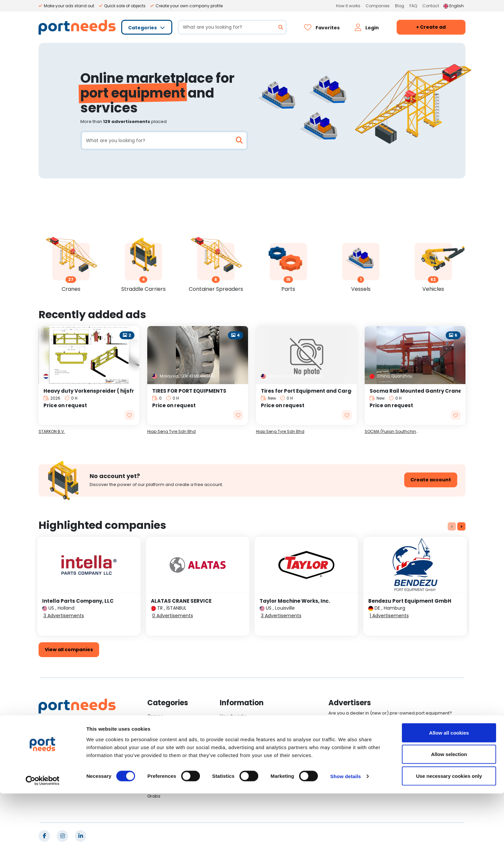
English (454, 6)
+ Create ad (431, 27)
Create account (431, 480)
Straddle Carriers (166, 725)
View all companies (69, 650)
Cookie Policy (234, 769)
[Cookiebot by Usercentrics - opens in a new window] (43, 837)
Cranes (155, 716)
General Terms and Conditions (252, 760)
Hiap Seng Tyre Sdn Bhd (171, 431)
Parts (153, 743)
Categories (143, 28)
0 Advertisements (173, 616)
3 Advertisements (64, 616)
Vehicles (156, 760)
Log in (342, 729)
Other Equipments (167, 769)
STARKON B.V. (52, 431)
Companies (378, 6)
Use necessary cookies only (449, 832)
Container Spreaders (170, 734)
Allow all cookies (449, 789)
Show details (346, 833)
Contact (431, 6)
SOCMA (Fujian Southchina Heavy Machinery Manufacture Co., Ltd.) (392, 431)
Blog (400, 6)
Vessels (156, 752)
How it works (348, 6)
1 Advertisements (389, 616)
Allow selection (449, 811)
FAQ (413, 6)
